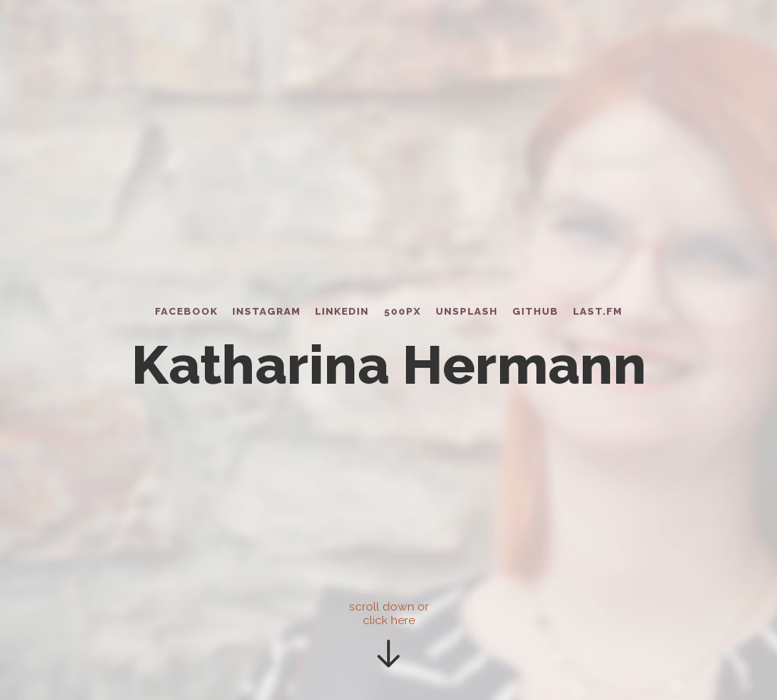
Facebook (186, 311)
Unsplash (467, 311)
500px (403, 311)
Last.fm (598, 311)
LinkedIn (342, 311)
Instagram (266, 311)
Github (535, 311)
